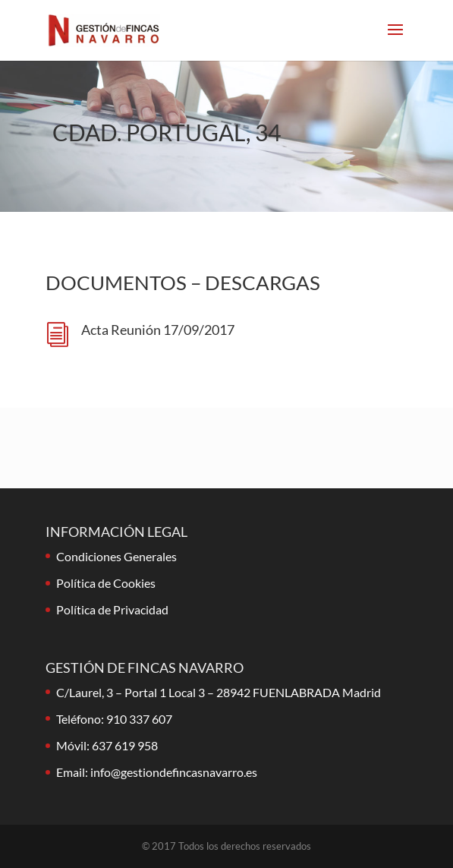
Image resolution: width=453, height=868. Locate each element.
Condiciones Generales (116, 556)
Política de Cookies (106, 583)
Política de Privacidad (112, 609)
